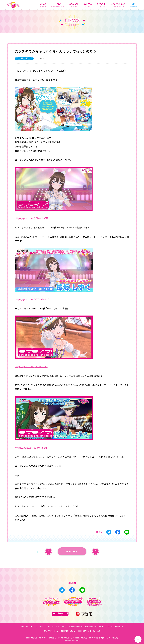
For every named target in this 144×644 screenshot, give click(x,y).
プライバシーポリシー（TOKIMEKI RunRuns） (60, 631)
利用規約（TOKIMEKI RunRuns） (89, 631)
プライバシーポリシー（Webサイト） (111, 627)
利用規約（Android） (76, 627)
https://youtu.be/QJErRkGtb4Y (31, 366)
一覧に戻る (72, 551)
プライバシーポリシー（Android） (31, 627)
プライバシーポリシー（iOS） (56, 627)
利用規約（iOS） (90, 627)
